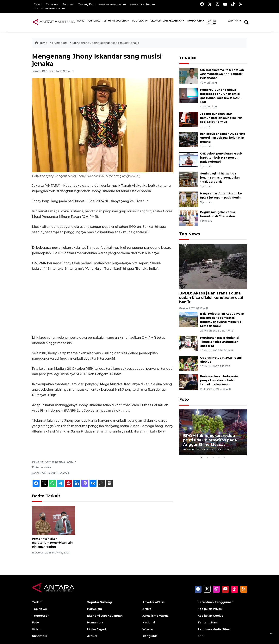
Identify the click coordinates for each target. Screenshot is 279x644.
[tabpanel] (213, 432)
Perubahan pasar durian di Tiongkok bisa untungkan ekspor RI (220, 342)
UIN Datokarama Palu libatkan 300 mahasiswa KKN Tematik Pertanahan (222, 74)
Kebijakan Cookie (211, 616)
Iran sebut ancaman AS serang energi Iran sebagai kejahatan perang (223, 138)
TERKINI (188, 58)
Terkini (38, 4)
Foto (184, 399)
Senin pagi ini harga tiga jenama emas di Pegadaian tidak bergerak (220, 178)
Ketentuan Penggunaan (216, 602)
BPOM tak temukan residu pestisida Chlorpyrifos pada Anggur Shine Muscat (210, 440)
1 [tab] (201, 458)
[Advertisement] (103, 303)
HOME (81, 21)
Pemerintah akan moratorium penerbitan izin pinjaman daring (52, 543)
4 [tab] (219, 458)
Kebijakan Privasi (210, 609)
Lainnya (233, 21)
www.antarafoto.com (142, 4)
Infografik (150, 636)
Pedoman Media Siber (214, 629)
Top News (69, 4)
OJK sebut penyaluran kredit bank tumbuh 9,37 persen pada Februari (221, 158)
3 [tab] (213, 458)
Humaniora (195, 21)
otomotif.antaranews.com (49, 8)
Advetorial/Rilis (153, 602)
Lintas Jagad (212, 22)
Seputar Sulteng (115, 21)
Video (36, 629)
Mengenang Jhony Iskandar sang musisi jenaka (106, 43)
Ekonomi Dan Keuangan (166, 21)
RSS (201, 636)
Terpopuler (52, 4)
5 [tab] (225, 458)
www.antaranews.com (112, 4)
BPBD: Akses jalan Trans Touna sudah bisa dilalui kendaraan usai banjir (211, 298)
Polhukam (139, 21)
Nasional (149, 622)
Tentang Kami (87, 4)
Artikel (92, 636)
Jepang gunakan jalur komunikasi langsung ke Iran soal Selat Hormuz (221, 118)
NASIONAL (94, 21)
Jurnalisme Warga (155, 616)
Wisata (148, 629)
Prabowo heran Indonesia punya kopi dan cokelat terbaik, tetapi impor (219, 380)
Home (41, 43)
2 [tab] (207, 458)
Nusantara (40, 636)
